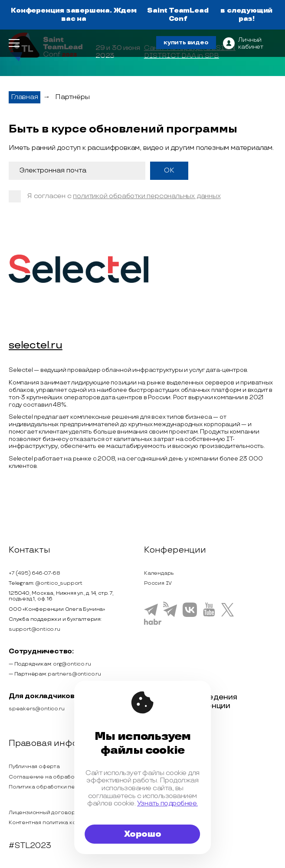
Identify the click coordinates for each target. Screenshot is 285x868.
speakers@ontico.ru (36, 709)
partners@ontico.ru (74, 674)
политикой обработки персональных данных (147, 196)
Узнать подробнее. (167, 803)
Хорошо (143, 834)
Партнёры (72, 97)
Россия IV (158, 583)
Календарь (159, 573)
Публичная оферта (34, 767)
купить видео (186, 42)
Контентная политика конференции (58, 823)
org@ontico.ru (72, 664)
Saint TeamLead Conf (178, 15)
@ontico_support (59, 583)
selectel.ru (36, 346)
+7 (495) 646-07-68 (34, 573)
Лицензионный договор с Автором (57, 813)
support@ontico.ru (34, 629)
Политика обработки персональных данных (69, 787)
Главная (25, 97)
